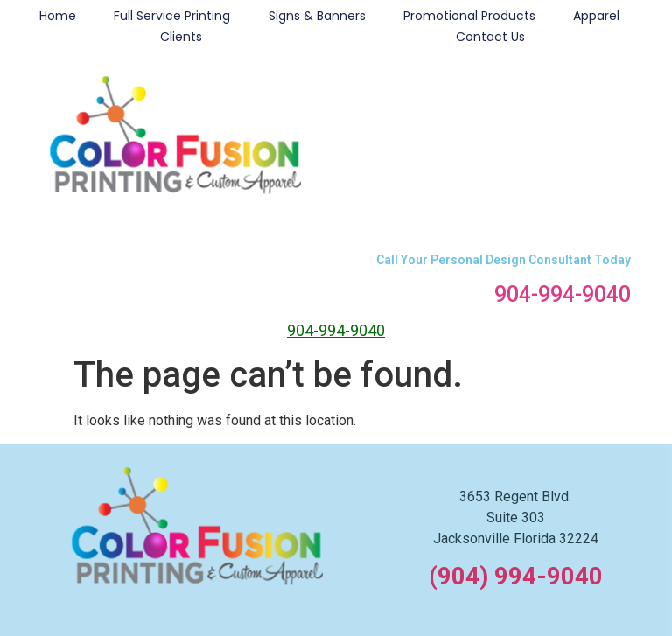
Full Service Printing (172, 16)
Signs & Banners (317, 16)
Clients (181, 37)
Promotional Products (469, 16)
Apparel (596, 16)
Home (58, 16)
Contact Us (490, 37)
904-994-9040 (563, 294)
